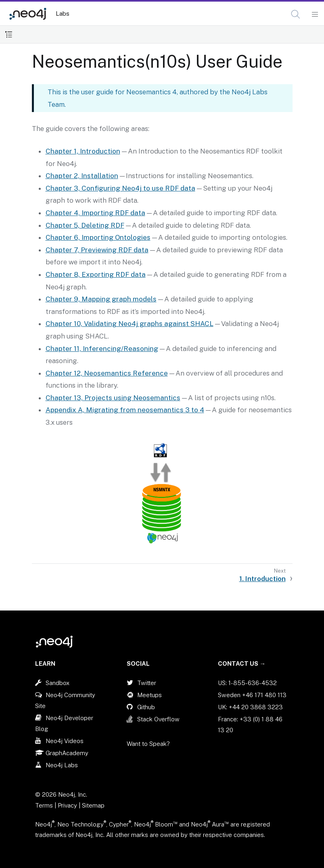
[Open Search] (296, 15)
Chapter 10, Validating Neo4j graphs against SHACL (130, 324)
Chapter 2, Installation (82, 176)
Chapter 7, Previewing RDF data (97, 250)
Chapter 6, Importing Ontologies (98, 237)
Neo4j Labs (62, 765)
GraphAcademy (67, 753)
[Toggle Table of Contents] (9, 34)
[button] (296, 14)
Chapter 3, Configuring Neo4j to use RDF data (120, 188)
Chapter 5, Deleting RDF (85, 225)
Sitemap (93, 805)
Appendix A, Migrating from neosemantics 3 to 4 (125, 410)
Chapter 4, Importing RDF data (95, 213)
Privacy (68, 805)
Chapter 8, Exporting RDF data (96, 274)
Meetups (149, 695)
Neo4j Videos (65, 741)
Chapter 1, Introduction (83, 151)
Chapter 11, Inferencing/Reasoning (102, 349)
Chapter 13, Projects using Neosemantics (113, 398)
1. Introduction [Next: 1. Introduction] (262, 579)
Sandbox (57, 683)
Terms (44, 805)
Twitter (147, 683)
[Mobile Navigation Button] (315, 15)
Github (146, 707)
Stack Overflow (158, 719)
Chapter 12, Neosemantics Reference (107, 373)
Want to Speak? (148, 744)
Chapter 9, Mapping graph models (101, 299)
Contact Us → (242, 663)
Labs (63, 13)
